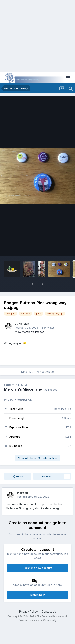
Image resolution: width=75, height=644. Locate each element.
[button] (33, 284)
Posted (33, 497)
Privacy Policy (28, 612)
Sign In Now (38, 595)
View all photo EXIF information (38, 458)
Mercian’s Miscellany (23, 389)
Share (18, 476)
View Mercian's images (30, 332)
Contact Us (49, 612)
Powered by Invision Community (38, 620)
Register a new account (37, 568)
